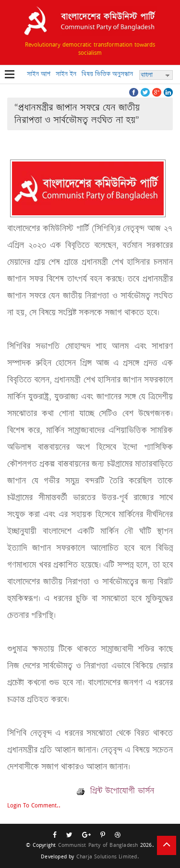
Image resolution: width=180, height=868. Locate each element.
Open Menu (10, 75)
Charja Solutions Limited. (108, 856)
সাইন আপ (39, 74)
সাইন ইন (66, 74)
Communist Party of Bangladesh (98, 845)
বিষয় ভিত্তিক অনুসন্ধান (107, 74)
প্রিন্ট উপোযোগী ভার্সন (115, 791)
